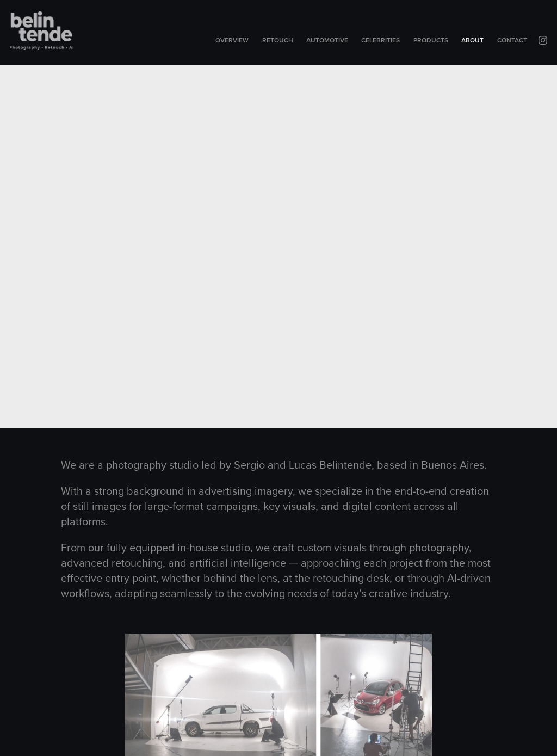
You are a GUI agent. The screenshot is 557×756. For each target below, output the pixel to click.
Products (431, 40)
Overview (232, 40)
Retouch (278, 40)
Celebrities (380, 40)
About (472, 40)
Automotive (327, 40)
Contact (512, 40)
